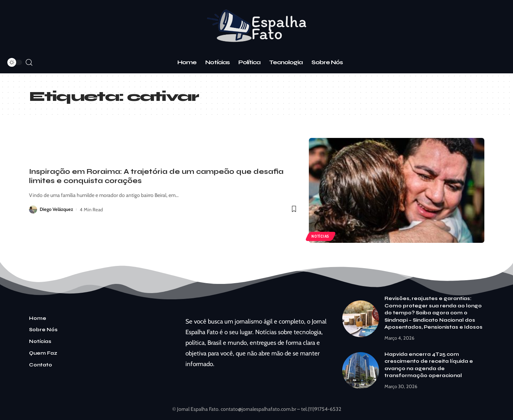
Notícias (321, 236)
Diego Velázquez (57, 209)
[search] (29, 63)
